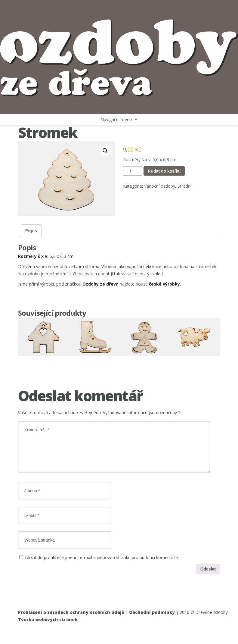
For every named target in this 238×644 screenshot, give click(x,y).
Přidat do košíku (164, 171)
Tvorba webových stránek (48, 627)
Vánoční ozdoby (160, 186)
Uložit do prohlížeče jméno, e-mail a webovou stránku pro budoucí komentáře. (102, 565)
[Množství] (133, 171)
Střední (184, 186)
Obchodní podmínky (152, 619)
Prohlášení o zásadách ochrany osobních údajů (71, 619)
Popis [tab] (31, 231)
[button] (105, 151)
